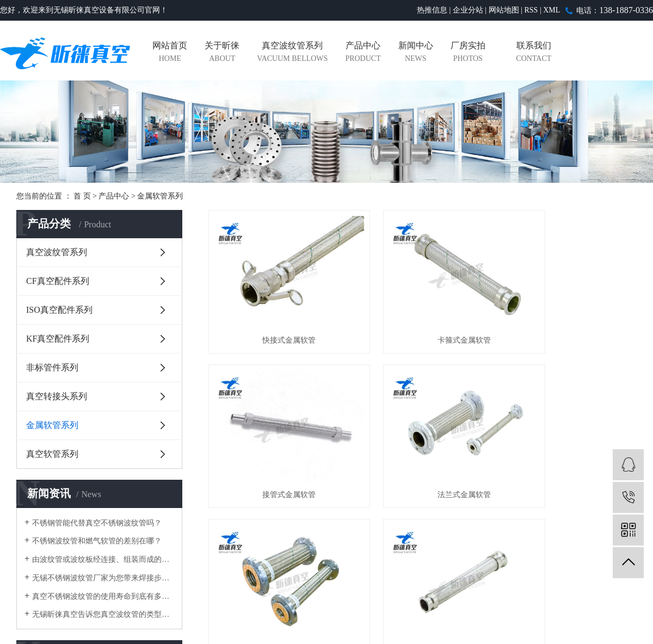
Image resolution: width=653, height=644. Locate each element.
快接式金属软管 (275, 319)
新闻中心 (416, 53)
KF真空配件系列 (58, 339)
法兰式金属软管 (275, 453)
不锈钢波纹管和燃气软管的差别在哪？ (97, 541)
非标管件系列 (52, 367)
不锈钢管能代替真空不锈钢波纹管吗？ (97, 523)
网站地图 (504, 10)
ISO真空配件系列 (59, 310)
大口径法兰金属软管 (422, 453)
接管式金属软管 (570, 319)
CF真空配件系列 (58, 281)
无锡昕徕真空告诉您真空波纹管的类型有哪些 (103, 614)
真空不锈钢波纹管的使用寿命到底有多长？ (103, 596)
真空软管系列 (52, 454)
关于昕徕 (222, 53)
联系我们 (534, 53)
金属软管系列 (160, 196)
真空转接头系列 (57, 396)
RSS (531, 10)
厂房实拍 (468, 53)
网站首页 (170, 53)
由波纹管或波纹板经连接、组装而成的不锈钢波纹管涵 (103, 559)
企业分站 (468, 10)
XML (552, 10)
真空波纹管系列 (292, 53)
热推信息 (432, 10)
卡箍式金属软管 (422, 319)
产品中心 (363, 53)
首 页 (82, 196)
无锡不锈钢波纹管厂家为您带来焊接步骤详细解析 (103, 578)
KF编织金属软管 (570, 453)
